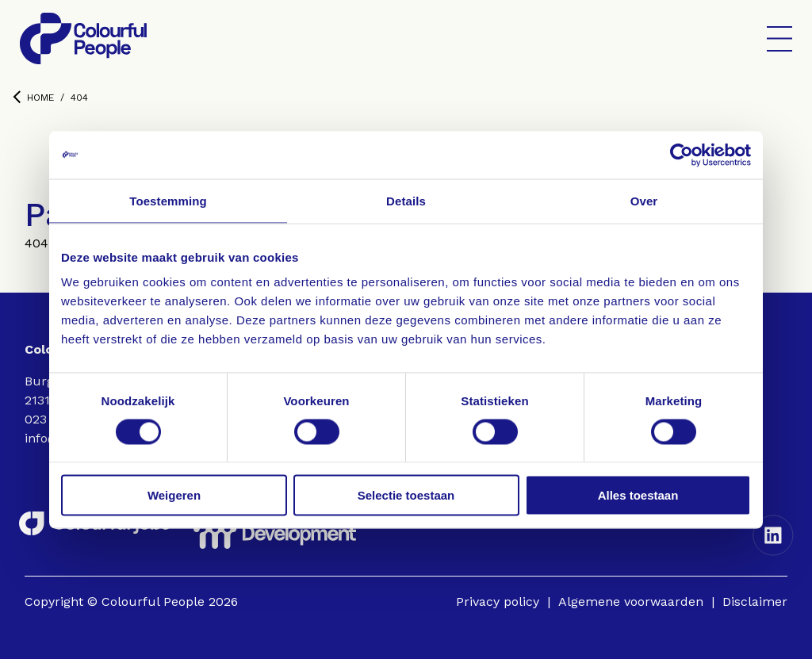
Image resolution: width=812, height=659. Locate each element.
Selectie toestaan (406, 495)
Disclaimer (755, 602)
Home (33, 97)
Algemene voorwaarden (631, 602)
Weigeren (174, 495)
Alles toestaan (638, 495)
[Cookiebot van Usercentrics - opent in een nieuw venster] (682, 155)
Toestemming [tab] (168, 200)
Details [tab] (406, 200)
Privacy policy (498, 602)
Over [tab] (644, 200)
